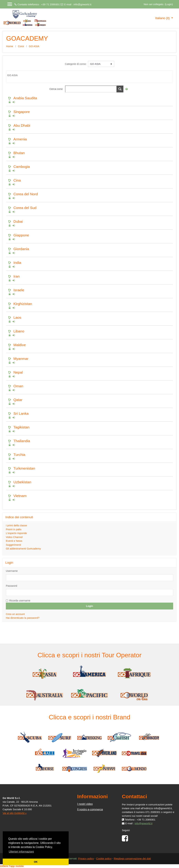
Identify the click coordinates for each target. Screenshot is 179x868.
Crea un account (15, 614)
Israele (19, 290)
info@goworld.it (82, 4)
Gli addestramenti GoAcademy (23, 549)
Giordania (21, 249)
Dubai (18, 221)
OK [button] (36, 862)
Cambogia (22, 167)
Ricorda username (20, 600)
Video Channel (14, 537)
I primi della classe (16, 525)
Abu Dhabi (22, 125)
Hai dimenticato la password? (23, 618)
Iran (16, 276)
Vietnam (20, 496)
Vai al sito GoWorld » (15, 813)
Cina (17, 180)
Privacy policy (86, 858)
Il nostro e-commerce (90, 809)
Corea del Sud (25, 208)
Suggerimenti (13, 545)
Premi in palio (14, 529)
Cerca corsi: (57, 89)
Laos (17, 317)
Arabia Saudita (25, 98)
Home (10, 46)
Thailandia (22, 441)
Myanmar (21, 359)
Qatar (18, 400)
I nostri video (85, 804)
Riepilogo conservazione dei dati (132, 858)
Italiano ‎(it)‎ (163, 18)
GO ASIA (34, 46)
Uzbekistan (22, 482)
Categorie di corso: (76, 64)
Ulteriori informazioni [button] (21, 852)
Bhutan (19, 153)
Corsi (21, 46)
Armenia (20, 139)
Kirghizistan (23, 304)
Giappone (21, 235)
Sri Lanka (21, 413)
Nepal (18, 372)
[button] (127, 89)
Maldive (20, 345)
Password (11, 586)
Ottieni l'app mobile (12, 866)
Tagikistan (21, 427)
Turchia (19, 455)
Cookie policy (104, 858)
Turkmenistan (24, 468)
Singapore (22, 112)
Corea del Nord (26, 194)
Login (169, 4)
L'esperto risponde (16, 533)
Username (12, 571)
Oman (18, 386)
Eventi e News (14, 541)
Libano (19, 331)
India (17, 263)
